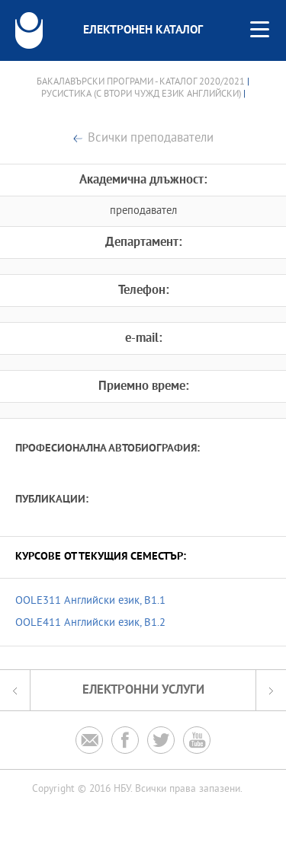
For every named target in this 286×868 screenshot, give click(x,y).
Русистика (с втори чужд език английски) (141, 94)
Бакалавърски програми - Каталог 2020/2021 (141, 82)
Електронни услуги (143, 690)
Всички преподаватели (151, 139)
